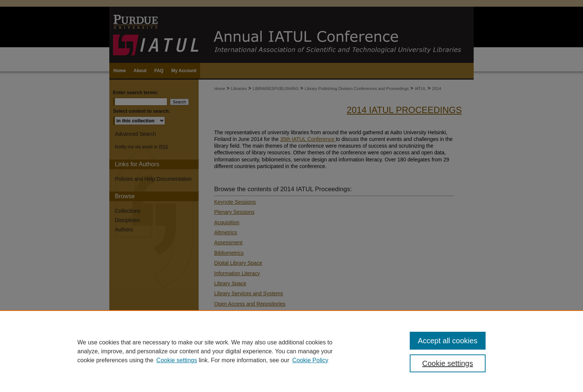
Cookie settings (177, 360)
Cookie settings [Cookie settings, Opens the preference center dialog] (448, 363)
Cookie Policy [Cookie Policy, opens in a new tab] (310, 360)
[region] (291, 351)
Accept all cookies (448, 341)
